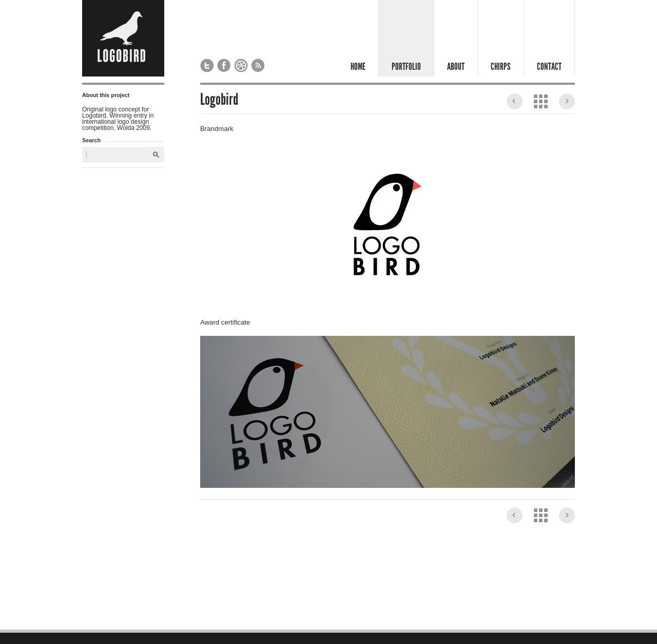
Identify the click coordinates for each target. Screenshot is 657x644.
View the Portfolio (541, 101)
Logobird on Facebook (224, 65)
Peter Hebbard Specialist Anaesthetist (515, 101)
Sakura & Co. (567, 101)
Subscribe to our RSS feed (258, 65)
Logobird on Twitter (207, 65)
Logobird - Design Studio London (123, 38)
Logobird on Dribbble (241, 65)
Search (156, 155)
